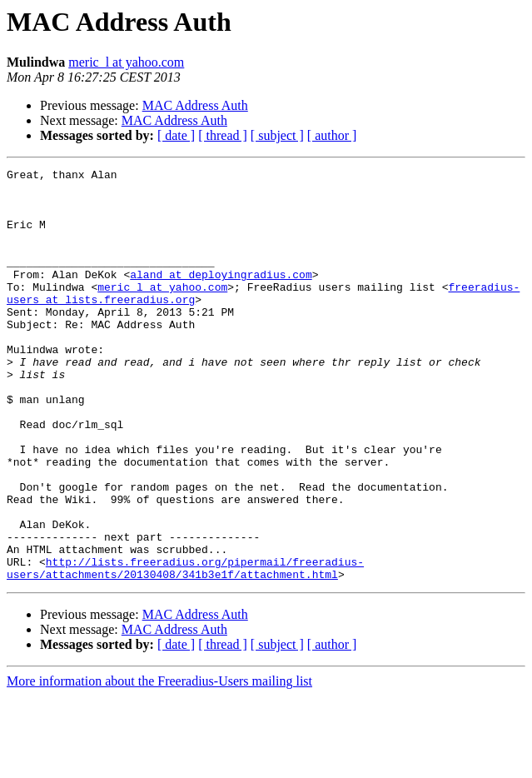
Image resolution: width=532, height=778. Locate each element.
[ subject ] (277, 135)
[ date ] (176, 135)
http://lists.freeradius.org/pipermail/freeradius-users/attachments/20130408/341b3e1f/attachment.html (185, 649)
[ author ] (332, 135)
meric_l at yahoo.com (126, 62)
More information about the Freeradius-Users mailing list (159, 763)
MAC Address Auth (195, 105)
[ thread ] (223, 135)
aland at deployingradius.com (221, 297)
